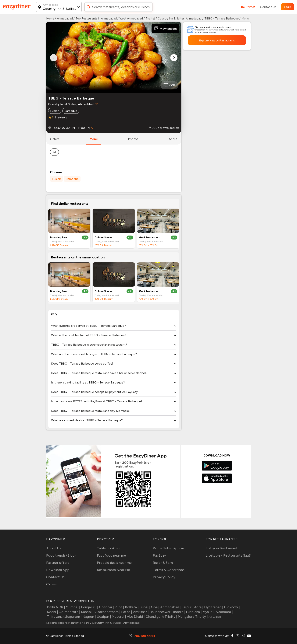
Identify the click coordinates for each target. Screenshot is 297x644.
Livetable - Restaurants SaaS (228, 555)
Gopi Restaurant (149, 238)
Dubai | (144, 607)
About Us (54, 548)
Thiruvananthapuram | (64, 617)
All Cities (214, 617)
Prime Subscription (168, 548)
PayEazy (159, 555)
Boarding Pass (59, 238)
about (173, 139)
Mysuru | (209, 612)
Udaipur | (104, 617)
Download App (58, 570)
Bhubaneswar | (161, 612)
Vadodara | (224, 612)
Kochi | (52, 612)
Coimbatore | (69, 612)
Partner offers (58, 563)
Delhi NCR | (56, 607)
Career (52, 584)
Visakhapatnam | (107, 612)
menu (94, 139)
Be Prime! (248, 7)
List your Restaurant (222, 548)
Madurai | (119, 617)
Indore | (179, 612)
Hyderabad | (213, 607)
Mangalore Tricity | (192, 617)
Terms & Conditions (169, 570)
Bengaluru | (89, 607)
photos (133, 139)
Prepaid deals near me (114, 563)
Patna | (126, 612)
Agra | (198, 607)
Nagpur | (89, 617)
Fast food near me (111, 555)
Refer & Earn (163, 563)
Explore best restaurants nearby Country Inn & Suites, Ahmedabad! (93, 623)
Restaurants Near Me (114, 570)
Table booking (108, 548)
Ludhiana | (193, 612)
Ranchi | (87, 612)
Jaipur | (187, 607)
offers (55, 139)
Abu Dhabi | (136, 617)
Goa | (155, 607)
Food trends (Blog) (61, 555)
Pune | (119, 607)
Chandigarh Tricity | (161, 617)
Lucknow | (232, 607)
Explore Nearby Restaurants (217, 40)
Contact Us (268, 7)
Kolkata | (132, 607)
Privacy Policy (164, 577)
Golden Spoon (103, 238)
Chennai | (106, 607)
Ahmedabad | (170, 607)
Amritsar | (141, 612)
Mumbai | (73, 607)
